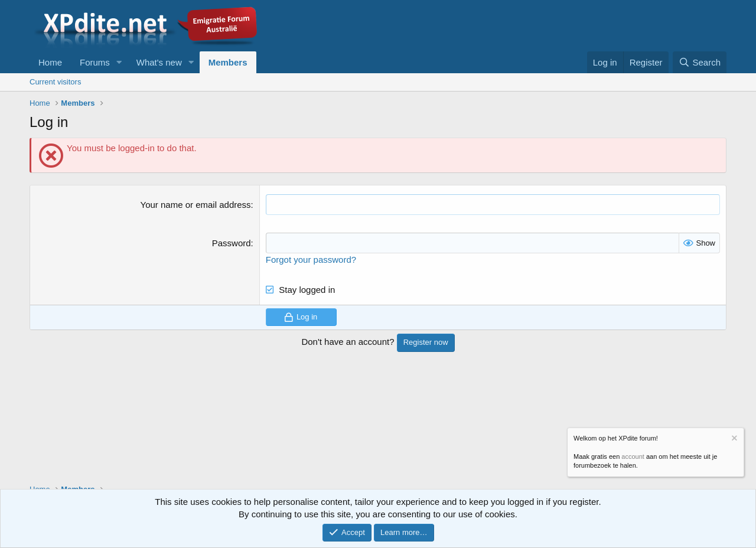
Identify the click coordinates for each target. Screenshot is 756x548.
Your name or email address (196, 205)
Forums (95, 62)
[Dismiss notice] (734, 440)
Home (50, 62)
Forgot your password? (311, 260)
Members (228, 62)
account (633, 456)
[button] (119, 62)
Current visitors (55, 82)
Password (232, 243)
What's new (159, 62)
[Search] (700, 62)
